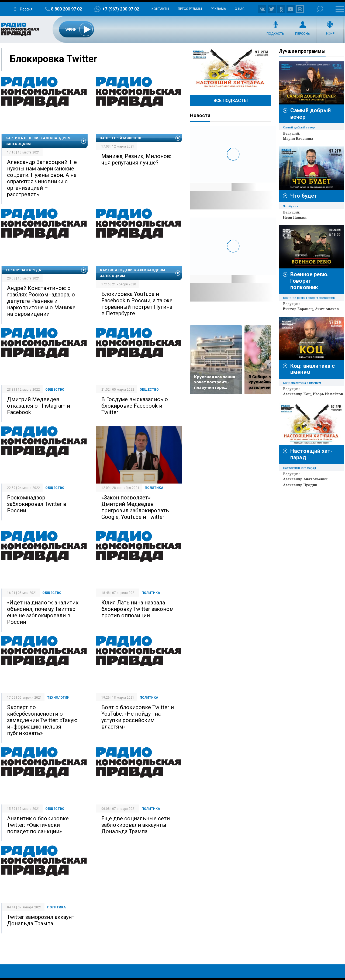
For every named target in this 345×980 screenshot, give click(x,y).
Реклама (218, 9)
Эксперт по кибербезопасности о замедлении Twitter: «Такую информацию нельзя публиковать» (42, 720)
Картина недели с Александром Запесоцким (38, 141)
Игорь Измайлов (328, 394)
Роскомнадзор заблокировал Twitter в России (37, 504)
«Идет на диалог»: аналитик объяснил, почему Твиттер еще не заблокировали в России (43, 612)
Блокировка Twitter (53, 59)
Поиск (320, 9)
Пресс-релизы (190, 9)
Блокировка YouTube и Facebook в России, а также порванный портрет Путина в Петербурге (137, 304)
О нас (240, 9)
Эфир (330, 34)
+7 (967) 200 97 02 (121, 9)
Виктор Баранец (298, 309)
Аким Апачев (327, 309)
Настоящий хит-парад (230, 68)
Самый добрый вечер (299, 127)
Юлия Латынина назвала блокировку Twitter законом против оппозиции (137, 609)
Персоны (303, 34)
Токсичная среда (23, 270)
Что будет (304, 196)
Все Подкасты (231, 101)
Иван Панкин (295, 217)
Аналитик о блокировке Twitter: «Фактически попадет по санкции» (38, 825)
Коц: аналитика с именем (302, 383)
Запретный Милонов (121, 138)
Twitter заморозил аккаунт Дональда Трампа (41, 920)
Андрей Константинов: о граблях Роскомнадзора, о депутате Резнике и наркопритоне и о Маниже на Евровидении (41, 301)
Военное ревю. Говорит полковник (309, 281)
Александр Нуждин (300, 485)
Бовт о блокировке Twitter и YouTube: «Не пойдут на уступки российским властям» (138, 717)
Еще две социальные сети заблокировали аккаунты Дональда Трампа (136, 825)
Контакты (160, 9)
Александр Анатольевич (305, 479)
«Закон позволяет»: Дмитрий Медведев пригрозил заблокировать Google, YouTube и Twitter (135, 507)
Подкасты (276, 34)
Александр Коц (297, 394)
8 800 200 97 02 (66, 9)
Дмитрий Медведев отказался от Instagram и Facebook (39, 406)
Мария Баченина (298, 138)
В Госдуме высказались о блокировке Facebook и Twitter (135, 406)
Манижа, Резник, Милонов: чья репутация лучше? (136, 159)
